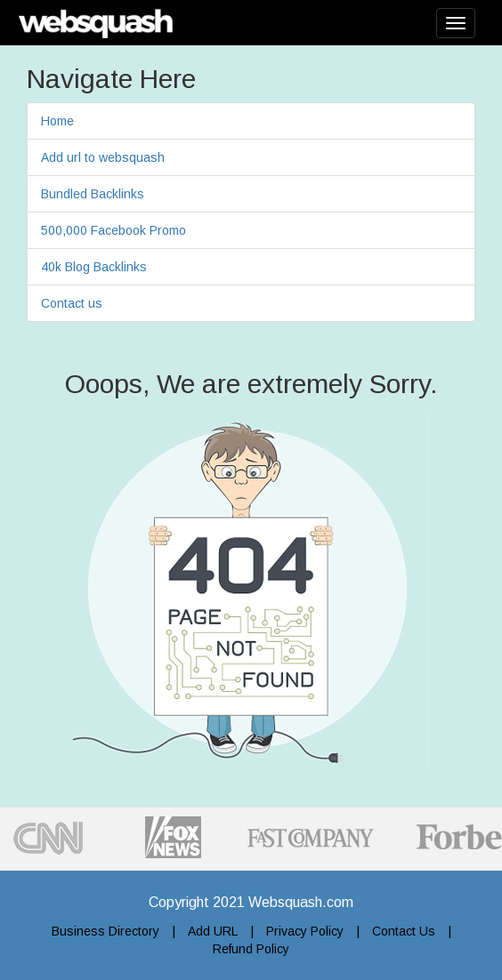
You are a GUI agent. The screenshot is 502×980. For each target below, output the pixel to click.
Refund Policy (251, 949)
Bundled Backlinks (93, 194)
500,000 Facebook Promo (113, 230)
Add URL (213, 931)
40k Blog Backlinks (94, 267)
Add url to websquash (103, 157)
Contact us (72, 303)
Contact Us (404, 931)
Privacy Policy (305, 931)
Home (57, 121)
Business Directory (105, 931)
